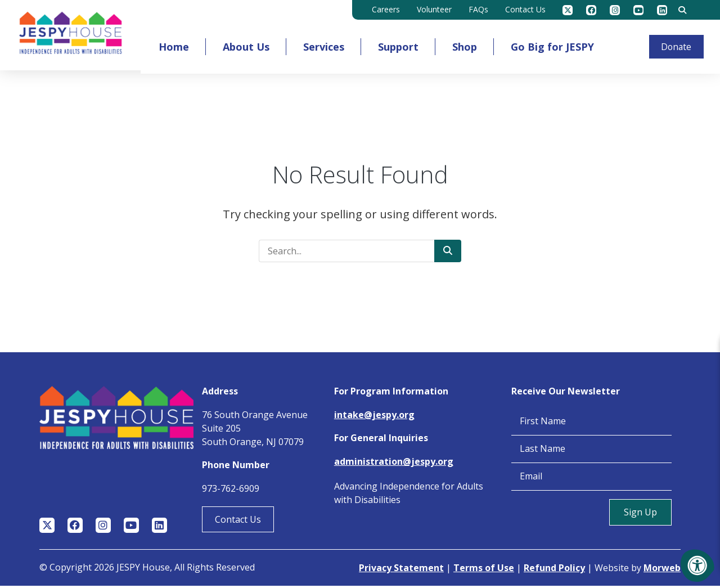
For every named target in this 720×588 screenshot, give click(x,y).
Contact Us (238, 522)
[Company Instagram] (615, 10)
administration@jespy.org (394, 464)
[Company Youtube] (638, 10)
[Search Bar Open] (682, 10)
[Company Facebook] (591, 10)
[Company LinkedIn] (662, 10)
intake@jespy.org (374, 417)
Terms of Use (484, 570)
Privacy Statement (401, 570)
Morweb (662, 570)
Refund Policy (554, 570)
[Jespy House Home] (71, 36)
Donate (674, 46)
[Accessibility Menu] (697, 565)
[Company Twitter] (568, 10)
